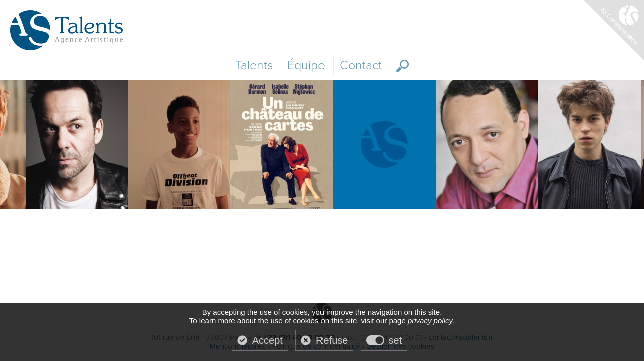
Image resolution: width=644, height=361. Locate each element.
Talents (254, 65)
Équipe (306, 65)
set (395, 340)
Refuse (332, 340)
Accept (268, 340)
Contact (361, 65)
